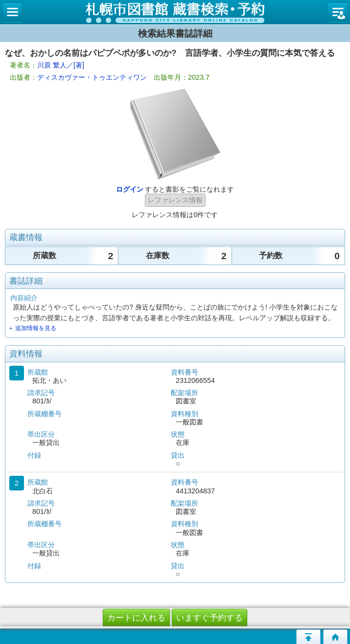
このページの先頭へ (308, 637)
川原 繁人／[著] (61, 65)
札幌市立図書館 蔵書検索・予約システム (175, 12)
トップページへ (335, 637)
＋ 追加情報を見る (32, 328)
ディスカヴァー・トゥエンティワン (92, 77)
